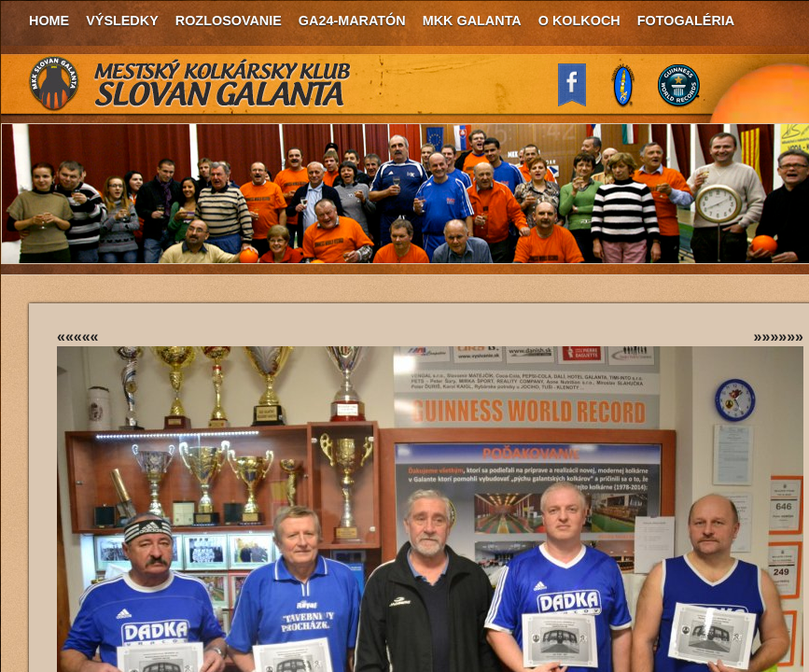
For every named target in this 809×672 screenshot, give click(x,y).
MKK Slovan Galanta (190, 84)
